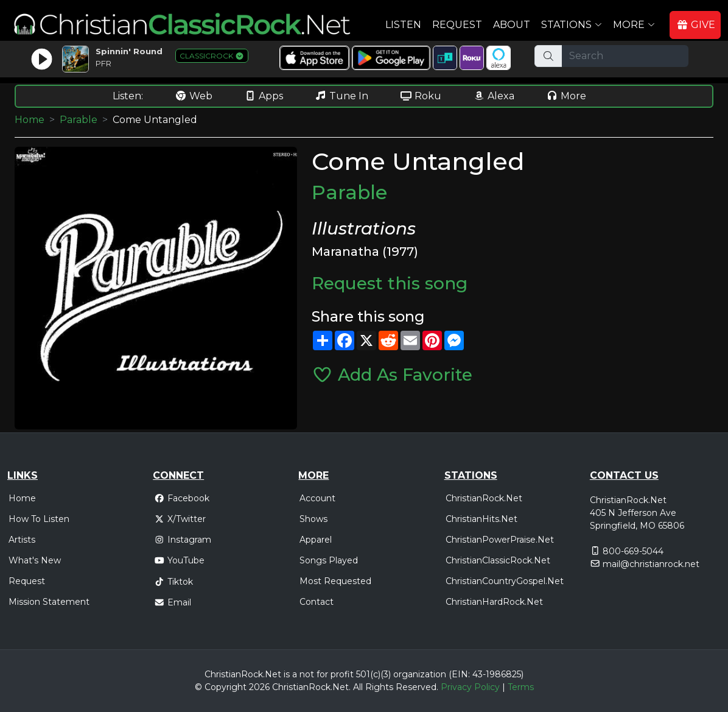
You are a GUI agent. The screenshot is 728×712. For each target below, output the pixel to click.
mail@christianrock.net (651, 564)
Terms (521, 687)
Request (457, 25)
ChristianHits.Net (481, 519)
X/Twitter (180, 519)
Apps (264, 96)
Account (317, 498)
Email (173, 602)
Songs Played (329, 560)
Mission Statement (49, 602)
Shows (313, 519)
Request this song (390, 283)
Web (194, 96)
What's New (35, 560)
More (566, 96)
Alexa (494, 96)
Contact (317, 602)
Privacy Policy (470, 687)
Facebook (182, 498)
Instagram (183, 540)
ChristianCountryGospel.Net (505, 581)
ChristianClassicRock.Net (498, 560)
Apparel (316, 540)
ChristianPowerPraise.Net (500, 540)
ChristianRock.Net (484, 498)
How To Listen (39, 519)
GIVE (696, 25)
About (512, 25)
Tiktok (173, 582)
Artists (22, 540)
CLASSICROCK (212, 56)
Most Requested (335, 581)
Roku (421, 96)
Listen (403, 25)
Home (30, 120)
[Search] (625, 56)
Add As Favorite (392, 375)
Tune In (341, 96)
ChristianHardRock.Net (494, 602)
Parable (79, 120)
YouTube (179, 560)
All (358, 687)
